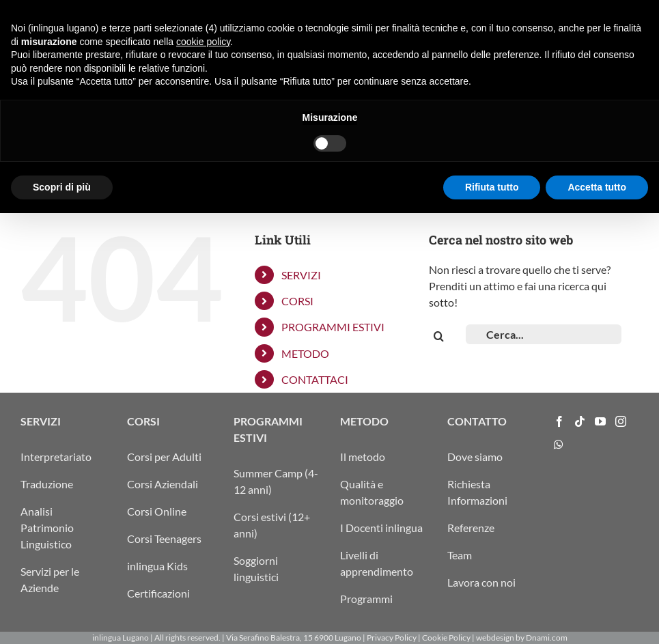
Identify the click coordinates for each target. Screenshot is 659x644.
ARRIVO (452, 15)
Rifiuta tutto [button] (492, 617)
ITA (479, 15)
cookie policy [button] (203, 472)
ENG (531, 15)
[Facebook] (559, 421)
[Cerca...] (544, 334)
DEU (495, 15)
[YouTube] (600, 421)
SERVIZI (301, 275)
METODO (305, 353)
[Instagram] (621, 421)
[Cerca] (439, 336)
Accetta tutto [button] (597, 617)
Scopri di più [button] (62, 617)
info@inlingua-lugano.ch (594, 15)
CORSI (297, 301)
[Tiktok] (580, 421)
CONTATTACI (315, 379)
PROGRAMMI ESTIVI (333, 327)
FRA (513, 15)
